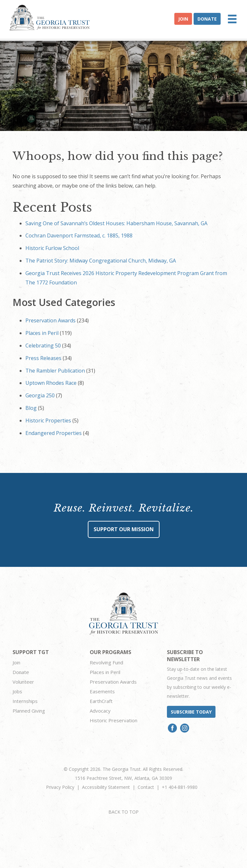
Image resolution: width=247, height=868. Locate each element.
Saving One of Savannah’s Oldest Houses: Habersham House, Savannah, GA (116, 223)
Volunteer (23, 682)
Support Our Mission (124, 529)
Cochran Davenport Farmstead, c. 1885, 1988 (79, 235)
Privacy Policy (60, 787)
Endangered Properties (54, 433)
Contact (146, 787)
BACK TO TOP (123, 812)
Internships (25, 701)
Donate (207, 19)
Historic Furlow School (52, 248)
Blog (31, 408)
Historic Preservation (114, 720)
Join (183, 19)
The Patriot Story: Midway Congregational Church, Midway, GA (101, 261)
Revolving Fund (106, 662)
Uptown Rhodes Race (51, 383)
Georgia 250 (40, 395)
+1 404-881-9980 (180, 787)
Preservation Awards (50, 320)
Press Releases (43, 358)
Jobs (17, 691)
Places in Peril (42, 333)
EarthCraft (101, 701)
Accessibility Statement (106, 787)
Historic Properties (48, 420)
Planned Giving (29, 711)
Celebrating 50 (43, 346)
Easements (102, 691)
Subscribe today (191, 712)
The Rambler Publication (55, 371)
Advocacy (100, 711)
